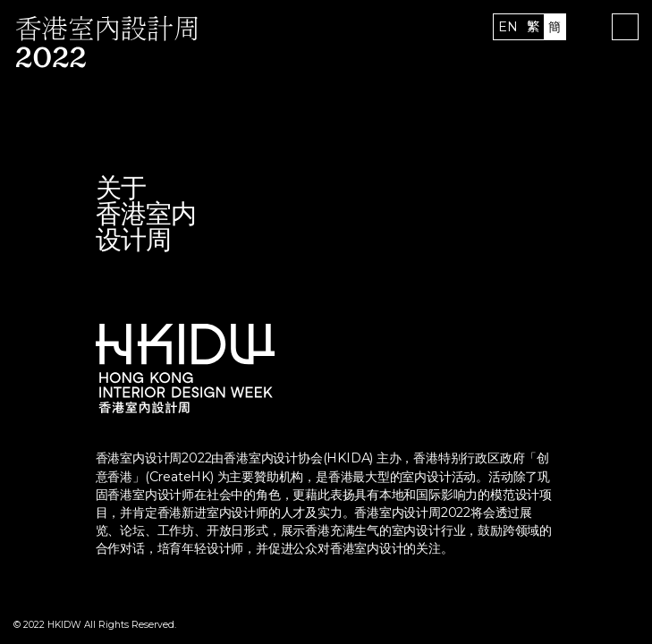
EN (508, 27)
